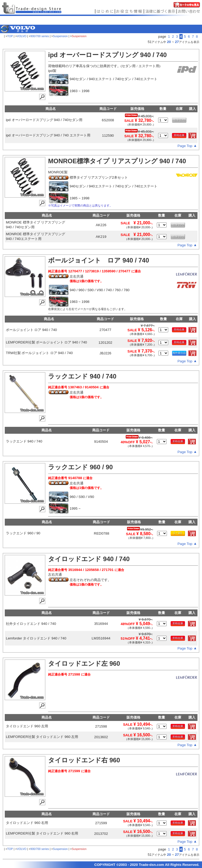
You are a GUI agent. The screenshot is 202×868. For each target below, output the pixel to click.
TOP (10, 36)
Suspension (60, 36)
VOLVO (22, 36)
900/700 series (40, 36)
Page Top (185, 146)
